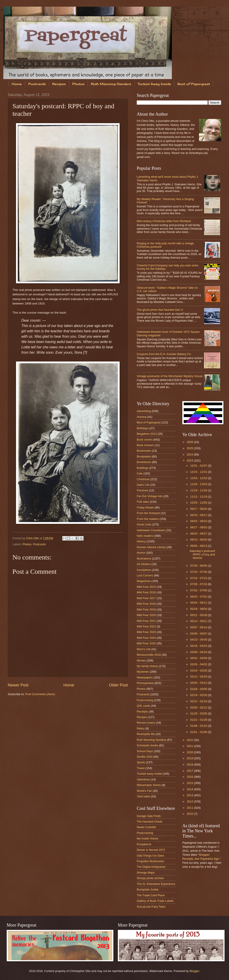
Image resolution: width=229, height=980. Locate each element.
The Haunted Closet (150, 822)
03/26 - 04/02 (199, 664)
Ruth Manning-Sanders (111, 84)
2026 (190, 442)
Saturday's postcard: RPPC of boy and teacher (202, 554)
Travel (141, 768)
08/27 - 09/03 (199, 527)
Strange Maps (146, 873)
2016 (190, 777)
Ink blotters (144, 564)
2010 (190, 814)
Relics (141, 728)
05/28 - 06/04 (199, 609)
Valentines (143, 779)
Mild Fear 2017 (146, 598)
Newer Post (18, 685)
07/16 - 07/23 (199, 578)
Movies (141, 660)
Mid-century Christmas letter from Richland (164, 221)
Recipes (59, 84)
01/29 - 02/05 (199, 714)
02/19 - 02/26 (199, 695)
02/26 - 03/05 (199, 689)
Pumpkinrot (144, 844)
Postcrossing (145, 700)
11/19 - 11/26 (199, 490)
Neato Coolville (146, 827)
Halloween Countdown (151, 530)
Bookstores (144, 462)
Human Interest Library (151, 547)
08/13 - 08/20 (199, 540)
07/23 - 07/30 (199, 572)
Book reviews (145, 445)
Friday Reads (145, 507)
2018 (190, 765)
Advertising (144, 411)
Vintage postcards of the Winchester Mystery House (170, 376)
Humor (141, 553)
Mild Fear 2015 (146, 587)
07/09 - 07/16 (199, 584)
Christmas (143, 479)
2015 (190, 783)
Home (17, 84)
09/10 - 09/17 (199, 515)
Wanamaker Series (149, 785)
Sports (141, 762)
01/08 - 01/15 (199, 726)
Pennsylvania (145, 683)
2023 (190, 460)
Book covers (145, 440)
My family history (147, 666)
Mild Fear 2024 (146, 638)
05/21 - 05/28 (199, 615)
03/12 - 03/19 (199, 677)
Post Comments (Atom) (40, 694)
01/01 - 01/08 (199, 732)
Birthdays (143, 428)
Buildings (143, 468)
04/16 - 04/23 (199, 646)
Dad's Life (143, 485)
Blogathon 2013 (147, 434)
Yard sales (143, 796)
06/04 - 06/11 (199, 603)
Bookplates (144, 456)
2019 (190, 758)
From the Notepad (148, 513)
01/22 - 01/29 (199, 720)
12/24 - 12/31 (199, 472)
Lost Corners (145, 575)
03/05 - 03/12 (199, 683)
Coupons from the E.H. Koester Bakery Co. (164, 354)
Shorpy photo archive (150, 878)
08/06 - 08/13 (199, 546)
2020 (190, 752)
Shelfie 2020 (145, 757)
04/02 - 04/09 (199, 658)
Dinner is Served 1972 (151, 850)
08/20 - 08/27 (199, 534)
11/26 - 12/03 (199, 484)
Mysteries (143, 672)
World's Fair (144, 791)
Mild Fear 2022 (146, 626)
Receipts (142, 712)
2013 (190, 795)
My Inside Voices (148, 838)
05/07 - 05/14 (199, 627)
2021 (190, 746)
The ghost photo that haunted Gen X (160, 310)
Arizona (142, 417)
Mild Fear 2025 (146, 643)
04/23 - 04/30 (199, 640)
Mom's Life (144, 649)
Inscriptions (144, 570)
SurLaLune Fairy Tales (151, 907)
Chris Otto (33, 538)
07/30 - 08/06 (199, 566)
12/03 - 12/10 (199, 478)
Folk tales (143, 502)
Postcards (37, 84)
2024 (190, 454)
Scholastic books (148, 745)
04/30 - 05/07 (199, 634)
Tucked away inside (149, 774)
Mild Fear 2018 (146, 604)
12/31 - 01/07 (199, 466)
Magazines (144, 581)
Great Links (144, 524)
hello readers (145, 536)
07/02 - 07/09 (199, 590)
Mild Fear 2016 (146, 592)
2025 (190, 448)
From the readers (148, 519)
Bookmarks (144, 451)
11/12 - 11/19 (199, 497)
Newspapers (145, 677)
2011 (190, 808)
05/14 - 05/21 (199, 621)
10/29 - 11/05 (199, 503)
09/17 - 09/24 (199, 509)
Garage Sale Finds (149, 816)
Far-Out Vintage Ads (150, 496)
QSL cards (143, 706)
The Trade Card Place (151, 895)
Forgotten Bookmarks (150, 861)
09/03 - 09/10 (199, 521)
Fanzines (143, 490)
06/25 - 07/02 (199, 597)
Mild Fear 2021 (146, 621)
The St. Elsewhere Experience (156, 884)
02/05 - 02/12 (199, 707)
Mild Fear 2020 (146, 615)
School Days (145, 751)
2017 (190, 771)
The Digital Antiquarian (151, 867)
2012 (190, 801)
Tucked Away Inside (154, 84)
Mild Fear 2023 (146, 632)
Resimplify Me (146, 734)
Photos (78, 84)
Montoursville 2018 (149, 655)
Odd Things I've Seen (150, 856)
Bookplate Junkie (148, 889)
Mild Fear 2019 (146, 609)
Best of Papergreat (149, 422)
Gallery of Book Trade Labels (155, 901)
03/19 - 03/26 (199, 671)
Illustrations (144, 558)
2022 (190, 740)
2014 (190, 789)
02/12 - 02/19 (199, 701)
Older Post (118, 685)
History (141, 541)
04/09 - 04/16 (199, 652)
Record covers (146, 723)
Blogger (194, 971)
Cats (140, 473)
